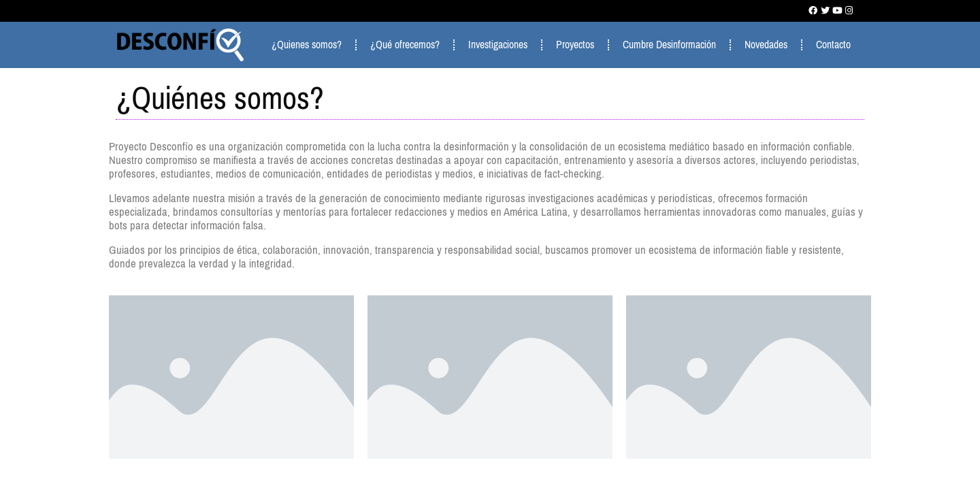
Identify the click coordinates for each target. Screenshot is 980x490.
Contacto (833, 45)
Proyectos (575, 45)
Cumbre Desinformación (669, 45)
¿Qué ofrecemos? (405, 45)
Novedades (766, 45)
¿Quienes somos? (307, 45)
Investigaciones (498, 45)
